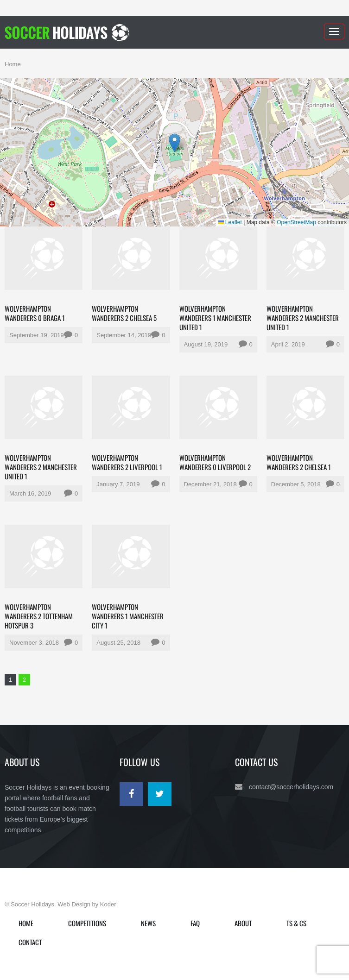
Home (13, 64)
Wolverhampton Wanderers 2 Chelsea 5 (124, 313)
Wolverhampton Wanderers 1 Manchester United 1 (215, 318)
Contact (30, 942)
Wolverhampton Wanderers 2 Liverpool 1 (127, 462)
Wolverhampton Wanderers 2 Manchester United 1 (303, 318)
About (243, 923)
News (148, 923)
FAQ (195, 923)
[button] (174, 143)
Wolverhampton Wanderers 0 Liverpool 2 (215, 462)
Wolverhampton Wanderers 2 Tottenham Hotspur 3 (39, 616)
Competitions (87, 923)
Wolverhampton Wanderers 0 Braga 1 (35, 313)
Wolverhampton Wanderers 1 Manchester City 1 (128, 616)
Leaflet (230, 222)
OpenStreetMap (296, 222)
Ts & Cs (296, 923)
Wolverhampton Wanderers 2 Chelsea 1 (299, 462)
